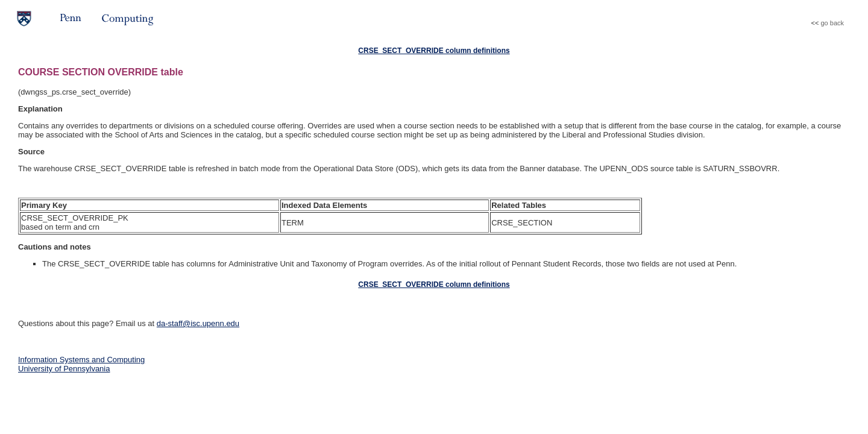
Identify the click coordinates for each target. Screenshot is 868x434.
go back (832, 23)
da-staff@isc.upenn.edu (198, 323)
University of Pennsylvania (64, 369)
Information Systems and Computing (81, 360)
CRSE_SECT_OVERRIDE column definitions (434, 51)
